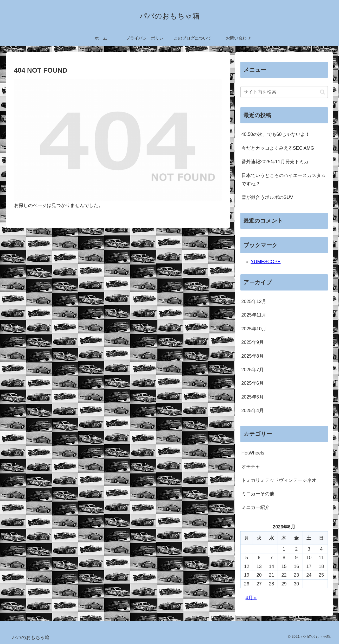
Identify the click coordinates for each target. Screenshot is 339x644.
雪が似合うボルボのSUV (267, 197)
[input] (284, 92)
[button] (322, 92)
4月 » (251, 598)
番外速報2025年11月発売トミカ (275, 162)
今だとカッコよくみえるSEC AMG (278, 148)
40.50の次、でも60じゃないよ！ (276, 134)
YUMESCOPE (266, 262)
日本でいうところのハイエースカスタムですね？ (284, 180)
